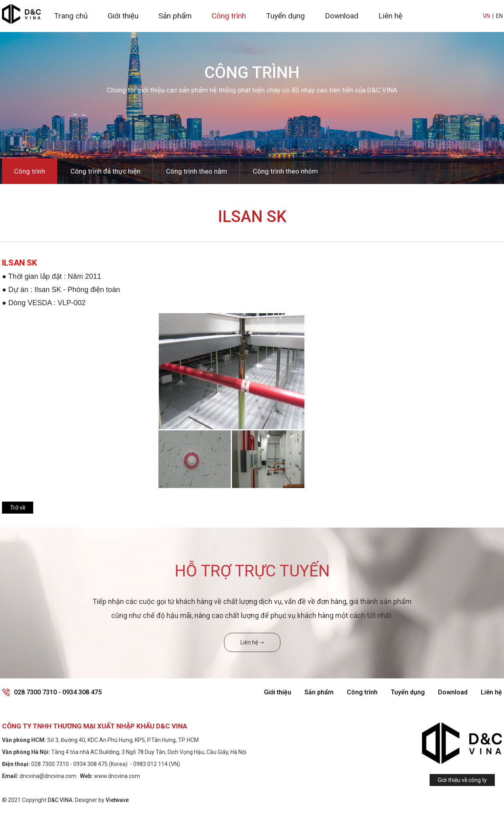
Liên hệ (390, 16)
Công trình (229, 16)
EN (499, 16)
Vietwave (117, 800)
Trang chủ (71, 16)
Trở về (18, 508)
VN (486, 16)
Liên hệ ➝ (252, 642)
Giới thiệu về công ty (462, 780)
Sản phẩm (175, 16)
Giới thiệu (123, 16)
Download (342, 16)
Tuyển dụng (285, 16)
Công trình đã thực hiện (105, 171)
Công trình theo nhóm (285, 171)
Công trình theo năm (197, 171)
